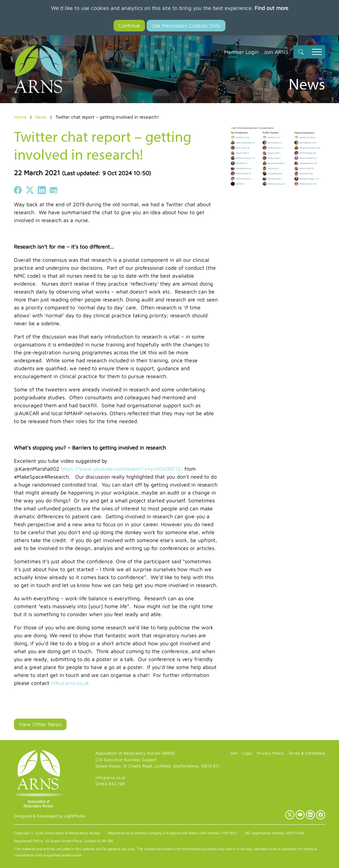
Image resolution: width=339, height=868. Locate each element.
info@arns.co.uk (70, 683)
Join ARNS (276, 52)
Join (234, 753)
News (41, 117)
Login (247, 753)
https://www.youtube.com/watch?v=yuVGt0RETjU (122, 469)
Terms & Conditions (307, 753)
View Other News (40, 724)
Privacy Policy (270, 753)
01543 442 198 (110, 784)
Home (20, 117)
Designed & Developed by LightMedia (49, 816)
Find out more (271, 8)
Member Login (241, 52)
